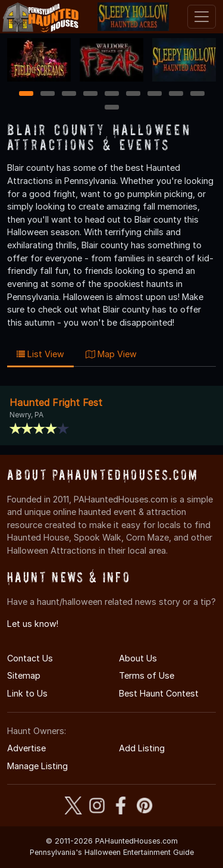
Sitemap (24, 675)
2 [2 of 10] (48, 94)
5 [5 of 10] (111, 94)
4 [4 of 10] (90, 94)
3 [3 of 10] (69, 94)
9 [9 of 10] (197, 94)
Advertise (26, 748)
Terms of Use (147, 675)
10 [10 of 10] (112, 108)
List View (40, 354)
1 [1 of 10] (26, 94)
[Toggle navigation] (202, 17)
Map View (111, 354)
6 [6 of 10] (133, 94)
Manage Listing (37, 766)
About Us (138, 658)
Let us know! (33, 624)
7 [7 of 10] (154, 94)
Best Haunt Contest (159, 693)
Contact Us (30, 658)
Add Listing (142, 748)
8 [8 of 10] (176, 94)
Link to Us (27, 693)
